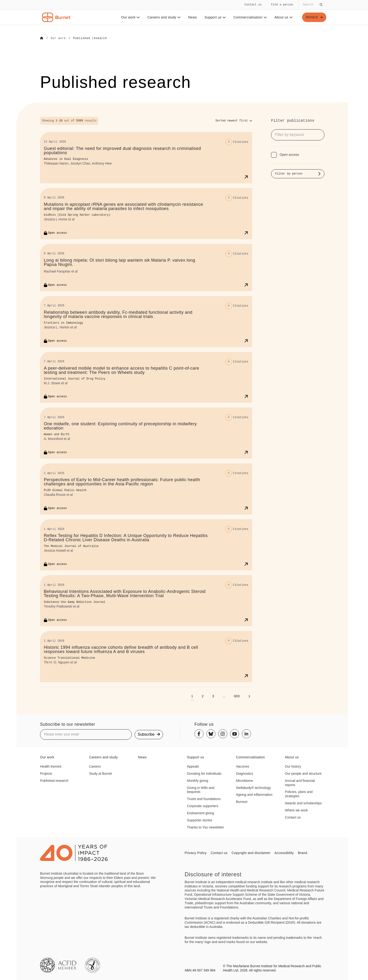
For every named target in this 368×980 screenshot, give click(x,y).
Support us (215, 17)
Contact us (253, 5)
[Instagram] (223, 734)
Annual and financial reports (300, 783)
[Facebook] (199, 734)
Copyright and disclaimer (251, 853)
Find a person (282, 5)
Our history (293, 766)
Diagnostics (245, 773)
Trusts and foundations (204, 799)
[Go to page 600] (237, 696)
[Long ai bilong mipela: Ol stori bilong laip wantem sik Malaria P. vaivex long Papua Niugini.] (146, 267)
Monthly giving (198, 780)
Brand (302, 853)
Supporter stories (200, 820)
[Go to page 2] (203, 696)
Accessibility (284, 853)
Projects (46, 773)
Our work (130, 17)
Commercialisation (250, 17)
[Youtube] (235, 734)
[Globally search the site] (312, 5)
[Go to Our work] (58, 38)
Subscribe (149, 734)
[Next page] (249, 696)
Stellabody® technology (253, 788)
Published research (54, 780)
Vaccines (243, 766)
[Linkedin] (246, 734)
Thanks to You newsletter (205, 827)
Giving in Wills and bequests (201, 790)
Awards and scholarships (303, 803)
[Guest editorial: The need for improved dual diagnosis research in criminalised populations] (146, 157)
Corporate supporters (203, 806)
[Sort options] (234, 121)
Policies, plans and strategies (299, 794)
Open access (289, 154)
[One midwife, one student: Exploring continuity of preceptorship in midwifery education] (146, 433)
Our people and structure (303, 773)
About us (283, 17)
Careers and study (164, 17)
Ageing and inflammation (254, 795)
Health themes (51, 766)
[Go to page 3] (213, 696)
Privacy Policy (196, 853)
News (192, 17)
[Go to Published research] (90, 38)
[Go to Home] (42, 38)
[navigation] (184, 13)
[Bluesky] (211, 734)
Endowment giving (200, 813)
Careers (95, 766)
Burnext (242, 801)
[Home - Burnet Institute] (56, 17)
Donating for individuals (204, 773)
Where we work (296, 810)
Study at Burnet (101, 773)
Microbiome (245, 780)
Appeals (193, 766)
